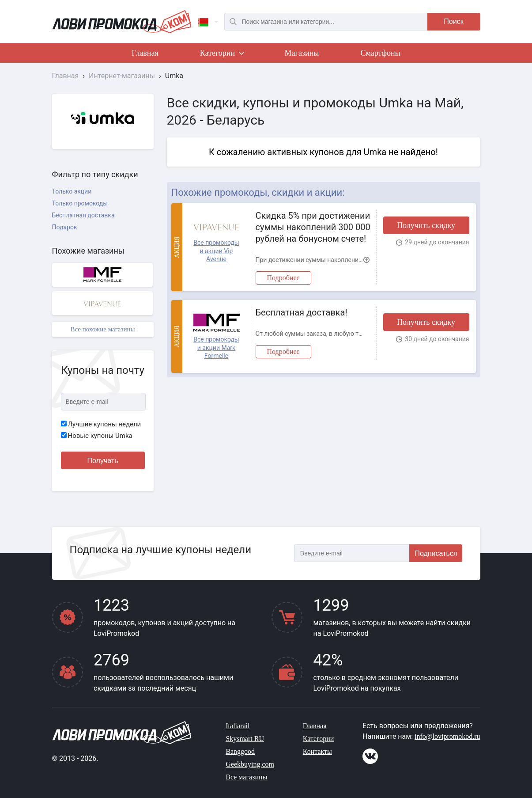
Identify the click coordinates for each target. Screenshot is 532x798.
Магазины (302, 53)
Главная (145, 53)
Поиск (453, 21)
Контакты (317, 751)
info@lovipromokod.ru (447, 736)
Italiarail (238, 726)
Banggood (240, 751)
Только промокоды (80, 203)
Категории (222, 55)
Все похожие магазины (102, 329)
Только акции (72, 191)
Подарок (65, 227)
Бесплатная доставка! (302, 312)
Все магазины (246, 777)
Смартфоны (380, 53)
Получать (103, 461)
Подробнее (283, 278)
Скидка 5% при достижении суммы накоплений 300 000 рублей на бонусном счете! (313, 227)
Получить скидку (426, 225)
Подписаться (436, 553)
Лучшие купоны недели (101, 424)
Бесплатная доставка (83, 215)
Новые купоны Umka (97, 436)
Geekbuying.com (250, 764)
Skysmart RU (245, 739)
